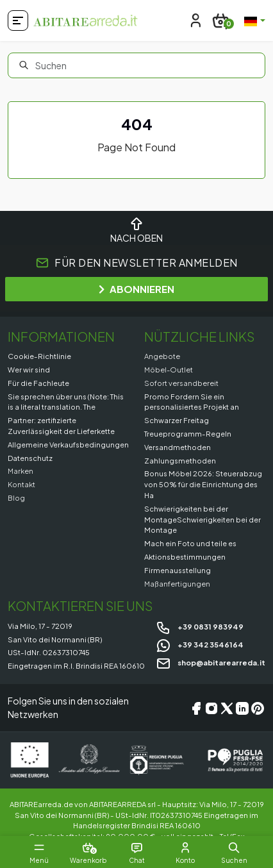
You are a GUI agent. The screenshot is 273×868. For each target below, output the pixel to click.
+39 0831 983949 (200, 626)
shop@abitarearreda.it (211, 662)
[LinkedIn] (242, 708)
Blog (16, 497)
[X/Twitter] (227, 708)
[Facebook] (196, 708)
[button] (234, 847)
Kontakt (21, 484)
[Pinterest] (258, 708)
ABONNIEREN (136, 289)
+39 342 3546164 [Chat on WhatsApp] (200, 644)
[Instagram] (211, 708)
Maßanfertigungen (177, 583)
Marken (21, 471)
